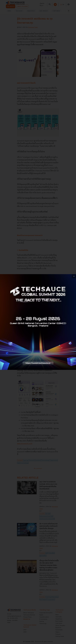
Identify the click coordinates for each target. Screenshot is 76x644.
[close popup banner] (74, 276)
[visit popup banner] (38, 322)
